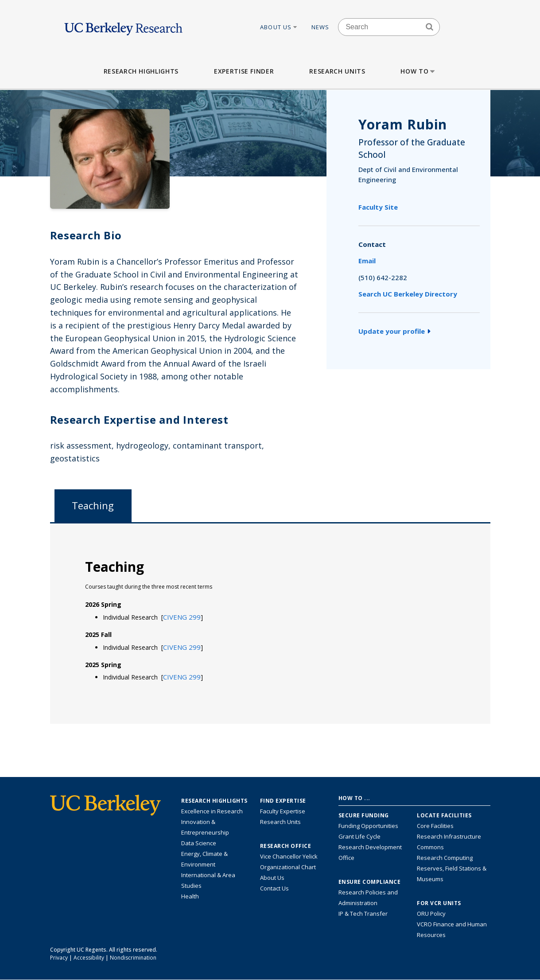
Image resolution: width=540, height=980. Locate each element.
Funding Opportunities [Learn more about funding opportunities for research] (368, 826)
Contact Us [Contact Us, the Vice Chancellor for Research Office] (274, 888)
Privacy (59, 958)
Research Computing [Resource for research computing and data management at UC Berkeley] (445, 858)
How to (418, 71)
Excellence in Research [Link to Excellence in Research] (212, 811)
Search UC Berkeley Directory (408, 294)
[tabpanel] (270, 623)
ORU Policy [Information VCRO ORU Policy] (431, 914)
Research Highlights (141, 71)
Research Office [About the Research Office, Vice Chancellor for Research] (286, 846)
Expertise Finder (244, 71)
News (321, 27)
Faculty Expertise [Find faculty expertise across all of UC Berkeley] (283, 811)
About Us (279, 27)
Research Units (337, 71)
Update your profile (394, 331)
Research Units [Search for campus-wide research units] (280, 822)
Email (367, 261)
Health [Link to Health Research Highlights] (190, 896)
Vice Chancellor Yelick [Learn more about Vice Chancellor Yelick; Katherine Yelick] (289, 856)
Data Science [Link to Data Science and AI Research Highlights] (199, 843)
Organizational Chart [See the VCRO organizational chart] (288, 867)
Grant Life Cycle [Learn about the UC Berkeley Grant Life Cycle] (359, 836)
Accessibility (89, 958)
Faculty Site (378, 207)
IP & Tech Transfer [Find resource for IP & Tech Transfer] (363, 914)
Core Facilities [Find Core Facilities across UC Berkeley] (435, 826)
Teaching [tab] (93, 506)
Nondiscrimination (133, 958)
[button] (182, 617)
